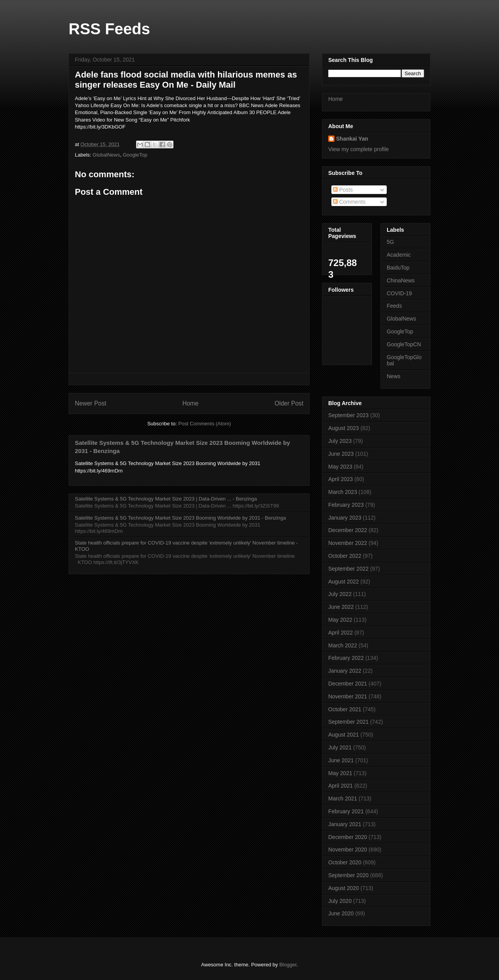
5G (390, 242)
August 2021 (344, 735)
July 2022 (340, 594)
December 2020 (348, 837)
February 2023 (346, 505)
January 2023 (345, 518)
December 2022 (348, 530)
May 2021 (340, 773)
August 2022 (344, 582)
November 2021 (348, 696)
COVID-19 (399, 293)
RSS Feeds (109, 29)
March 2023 (343, 492)
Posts (343, 190)
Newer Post (91, 403)
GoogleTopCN (404, 344)
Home (191, 403)
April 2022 (341, 633)
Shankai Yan (352, 139)
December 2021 (348, 684)
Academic (399, 255)
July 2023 (340, 441)
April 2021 (341, 786)
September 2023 (349, 415)
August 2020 (344, 888)
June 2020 (341, 913)
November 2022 (348, 543)
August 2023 (344, 428)
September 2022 (349, 569)
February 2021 (346, 811)
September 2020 (349, 875)
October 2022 (345, 556)
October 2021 (345, 709)
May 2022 (340, 620)
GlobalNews (106, 155)
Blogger (288, 965)
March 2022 (343, 645)
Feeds (394, 306)
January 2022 (345, 671)
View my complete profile (358, 149)
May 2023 (340, 467)
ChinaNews (401, 280)
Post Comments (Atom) (204, 424)
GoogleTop (135, 155)
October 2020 (345, 862)
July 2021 (340, 747)
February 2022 (346, 658)
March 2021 (343, 798)
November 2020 (348, 850)
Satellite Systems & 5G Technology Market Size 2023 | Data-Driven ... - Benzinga (166, 499)
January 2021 (345, 824)
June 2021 (341, 760)
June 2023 (341, 454)
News (394, 376)
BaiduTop (398, 268)
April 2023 (341, 479)
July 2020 (340, 901)
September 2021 (349, 722)
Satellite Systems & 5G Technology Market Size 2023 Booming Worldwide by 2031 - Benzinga (180, 518)
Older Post (289, 403)
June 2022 (341, 607)
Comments (349, 202)
